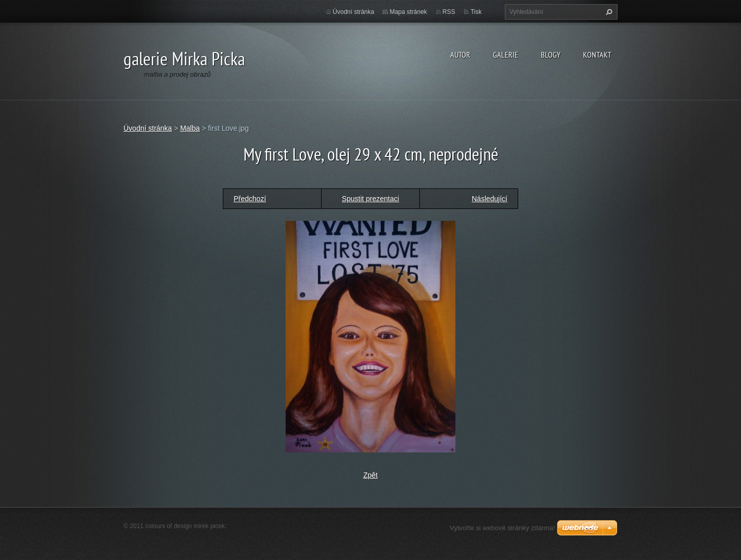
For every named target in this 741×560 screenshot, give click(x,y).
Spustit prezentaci (370, 199)
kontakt (597, 55)
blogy (551, 55)
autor (460, 55)
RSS (449, 12)
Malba (190, 128)
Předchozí (250, 199)
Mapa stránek (408, 12)
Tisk (476, 12)
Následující (490, 199)
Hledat (608, 12)
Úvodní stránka (354, 12)
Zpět (370, 475)
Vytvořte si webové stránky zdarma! (502, 528)
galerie (506, 55)
